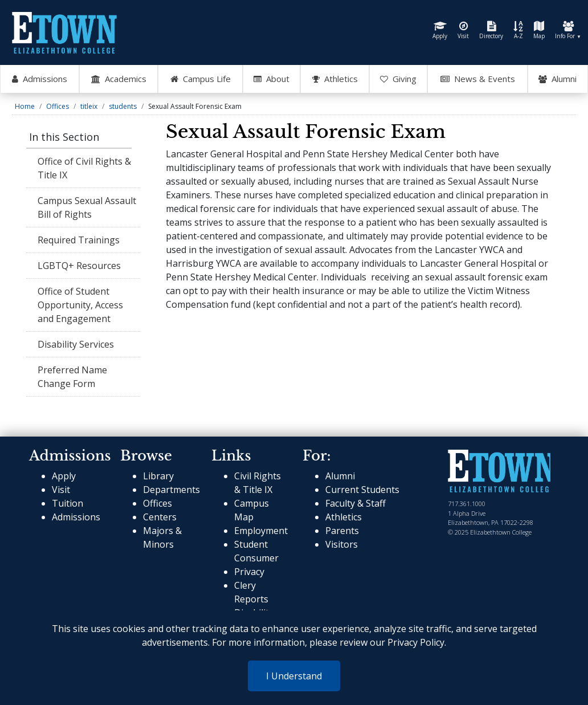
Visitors (342, 544)
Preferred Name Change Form (72, 377)
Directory (491, 30)
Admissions (76, 517)
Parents (342, 531)
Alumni (558, 79)
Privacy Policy (416, 642)
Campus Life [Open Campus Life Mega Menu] (201, 79)
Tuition (68, 503)
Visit (463, 30)
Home (25, 106)
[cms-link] (499, 471)
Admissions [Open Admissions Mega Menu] (40, 79)
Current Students (362, 490)
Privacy (249, 572)
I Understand (294, 676)
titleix (89, 106)
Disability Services (76, 344)
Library (158, 476)
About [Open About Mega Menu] (271, 79)
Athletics (344, 517)
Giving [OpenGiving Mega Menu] (398, 79)
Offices (58, 106)
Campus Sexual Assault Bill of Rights (87, 207)
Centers (160, 517)
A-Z (518, 30)
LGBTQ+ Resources (79, 266)
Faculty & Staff (356, 503)
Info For (568, 30)
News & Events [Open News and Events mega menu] (478, 79)
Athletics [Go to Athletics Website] (335, 79)
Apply (440, 30)
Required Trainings (79, 240)
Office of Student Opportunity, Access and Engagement (80, 305)
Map (539, 30)
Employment (261, 531)
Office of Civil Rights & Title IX (84, 168)
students (123, 106)
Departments (171, 490)
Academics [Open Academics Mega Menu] (119, 79)
